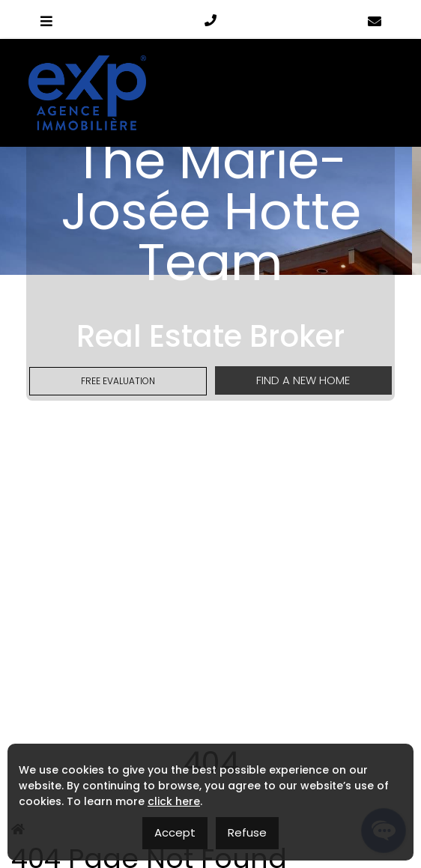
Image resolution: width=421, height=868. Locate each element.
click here (174, 801)
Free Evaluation (118, 381)
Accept (175, 832)
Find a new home (303, 380)
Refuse (247, 832)
